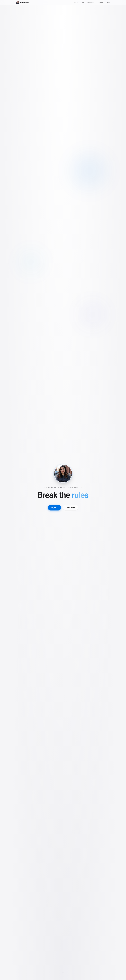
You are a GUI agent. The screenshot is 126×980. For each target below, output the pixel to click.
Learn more (70, 508)
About (76, 3)
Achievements (91, 3)
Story (82, 3)
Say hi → (54, 508)
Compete (100, 3)
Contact (108, 3)
